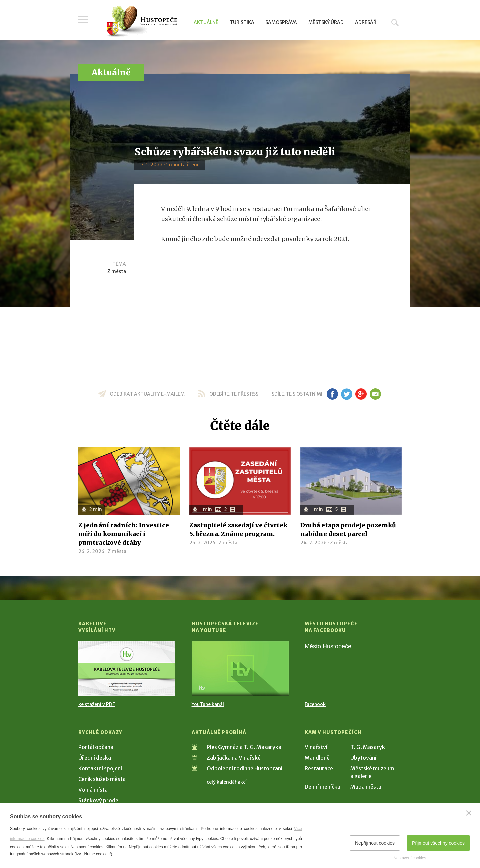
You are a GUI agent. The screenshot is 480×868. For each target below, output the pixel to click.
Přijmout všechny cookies (438, 843)
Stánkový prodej (99, 800)
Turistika (242, 22)
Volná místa (93, 790)
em (375, 394)
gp (361, 394)
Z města (117, 271)
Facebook (315, 704)
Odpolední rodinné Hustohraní (244, 768)
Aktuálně (206, 22)
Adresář (366, 22)
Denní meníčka (322, 787)
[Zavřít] (469, 813)
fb (332, 394)
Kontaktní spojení (100, 768)
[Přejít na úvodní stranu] (142, 22)
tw (346, 394)
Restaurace (319, 768)
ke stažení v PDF (96, 704)
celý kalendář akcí (227, 782)
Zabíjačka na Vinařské (234, 758)
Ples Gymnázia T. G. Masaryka (244, 747)
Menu (83, 21)
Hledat (395, 22)
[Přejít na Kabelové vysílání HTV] (127, 668)
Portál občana (96, 747)
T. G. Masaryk (368, 747)
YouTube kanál (208, 704)
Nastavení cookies (410, 858)
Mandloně (317, 758)
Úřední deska (95, 758)
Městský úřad (326, 22)
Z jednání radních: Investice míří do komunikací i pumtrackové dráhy (124, 534)
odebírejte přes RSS (234, 394)
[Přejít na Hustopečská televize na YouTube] (240, 668)
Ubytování (363, 758)
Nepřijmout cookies (375, 843)
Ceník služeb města (102, 779)
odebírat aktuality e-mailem (147, 394)
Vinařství (316, 747)
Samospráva (281, 22)
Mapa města (366, 787)
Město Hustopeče (328, 646)
